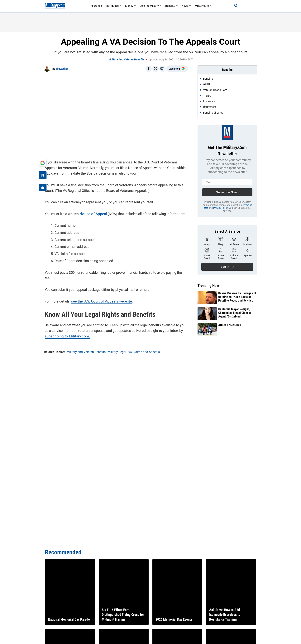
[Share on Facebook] (149, 69)
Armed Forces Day (230, 325)
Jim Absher (62, 69)
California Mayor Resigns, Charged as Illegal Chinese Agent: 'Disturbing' (235, 313)
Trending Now (208, 286)
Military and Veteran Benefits (127, 59)
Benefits (172, 6)
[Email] (162, 69)
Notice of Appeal (91, 213)
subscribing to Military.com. (65, 330)
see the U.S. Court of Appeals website (99, 295)
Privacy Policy (220, 208)
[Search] (234, 6)
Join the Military (151, 6)
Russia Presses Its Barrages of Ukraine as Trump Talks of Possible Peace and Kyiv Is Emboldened (237, 297)
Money (131, 6)
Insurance (96, 6)
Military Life (203, 6)
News (186, 6)
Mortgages (113, 6)
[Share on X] (155, 69)
